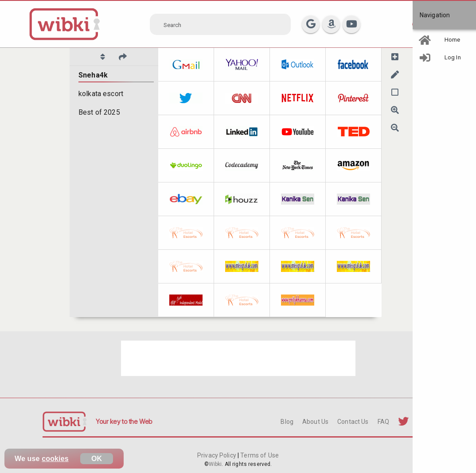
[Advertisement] (238, 358)
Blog (287, 422)
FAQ (383, 422)
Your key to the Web (124, 421)
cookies (55, 459)
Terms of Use (259, 455)
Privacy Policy (217, 455)
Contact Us (353, 422)
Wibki (215, 464)
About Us (315, 422)
